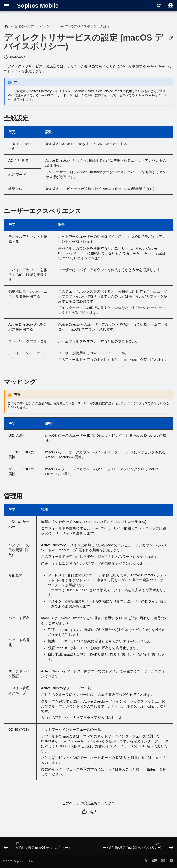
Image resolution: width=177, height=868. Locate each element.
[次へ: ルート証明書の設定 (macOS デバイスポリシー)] (136, 847)
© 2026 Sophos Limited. (19, 861)
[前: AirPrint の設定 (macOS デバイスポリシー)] (37, 847)
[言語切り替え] (170, 6)
